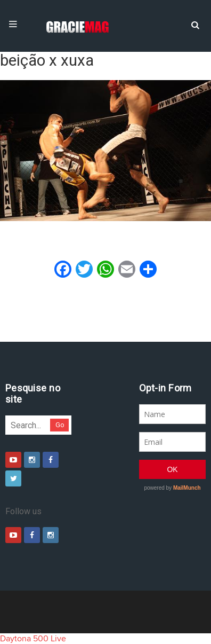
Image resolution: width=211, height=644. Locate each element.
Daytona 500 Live (33, 639)
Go (60, 425)
